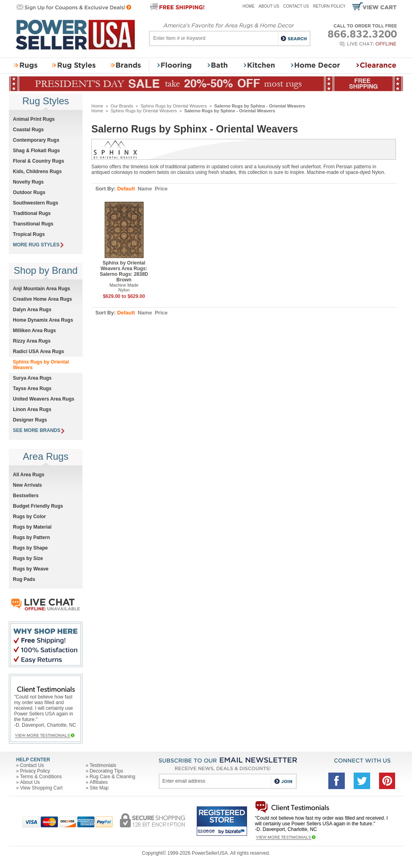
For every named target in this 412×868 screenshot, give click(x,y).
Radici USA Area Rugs (38, 351)
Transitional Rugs (33, 224)
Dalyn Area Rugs (32, 310)
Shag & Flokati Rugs (36, 151)
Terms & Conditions (41, 777)
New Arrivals (27, 485)
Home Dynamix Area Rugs (43, 320)
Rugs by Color (29, 517)
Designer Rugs (30, 420)
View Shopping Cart (41, 788)
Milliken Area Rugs (34, 331)
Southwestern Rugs (36, 203)
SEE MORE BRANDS (39, 430)
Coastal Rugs (28, 130)
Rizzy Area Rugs (32, 341)
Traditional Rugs (32, 213)
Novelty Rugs (28, 182)
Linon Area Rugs (32, 409)
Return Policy (329, 6)
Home (249, 6)
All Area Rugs (29, 475)
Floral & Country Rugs (38, 161)
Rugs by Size (28, 558)
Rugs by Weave (31, 569)
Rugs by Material (32, 527)
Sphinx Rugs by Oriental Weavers (174, 106)
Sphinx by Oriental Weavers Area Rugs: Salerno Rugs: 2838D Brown (124, 271)
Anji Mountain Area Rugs (41, 289)
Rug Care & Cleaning (112, 777)
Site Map (99, 788)
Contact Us (296, 6)
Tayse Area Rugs (32, 389)
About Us (269, 6)
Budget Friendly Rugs (38, 506)
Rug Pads (24, 579)
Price (161, 189)
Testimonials (103, 765)
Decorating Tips (106, 771)
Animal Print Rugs (34, 119)
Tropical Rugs (29, 234)
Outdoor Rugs (29, 192)
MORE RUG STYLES (38, 245)
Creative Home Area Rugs (42, 299)
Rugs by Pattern (31, 537)
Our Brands (122, 106)
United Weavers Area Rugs (44, 399)
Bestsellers (26, 496)
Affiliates (99, 782)
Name (145, 189)
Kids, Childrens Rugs (37, 172)
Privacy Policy (35, 771)
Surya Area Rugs (32, 378)
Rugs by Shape (30, 548)
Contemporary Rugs (36, 140)
